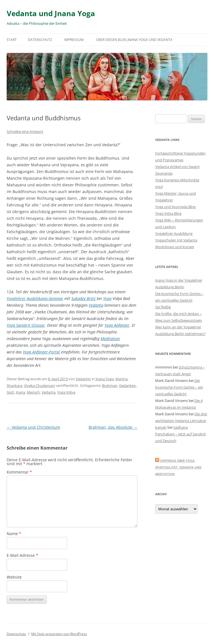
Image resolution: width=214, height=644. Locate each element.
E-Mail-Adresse (22, 555)
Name (14, 534)
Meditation (110, 339)
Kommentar (19, 472)
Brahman (110, 386)
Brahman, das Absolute (113, 427)
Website (14, 577)
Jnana (20, 392)
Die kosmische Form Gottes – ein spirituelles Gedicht (179, 387)
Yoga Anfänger (117, 325)
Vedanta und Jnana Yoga (51, 13)
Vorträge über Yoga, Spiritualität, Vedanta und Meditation (178, 467)
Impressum (74, 40)
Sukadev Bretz (83, 298)
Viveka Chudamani (39, 386)
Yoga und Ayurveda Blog (175, 207)
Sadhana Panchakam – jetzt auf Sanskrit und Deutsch (181, 434)
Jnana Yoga (105, 379)
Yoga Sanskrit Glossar (26, 325)
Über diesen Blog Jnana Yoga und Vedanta (134, 40)
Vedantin (83, 379)
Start (12, 40)
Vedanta (96, 305)
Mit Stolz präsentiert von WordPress (59, 634)
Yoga (107, 298)
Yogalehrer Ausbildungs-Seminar (35, 298)
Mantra (121, 379)
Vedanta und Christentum (33, 427)
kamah (161, 427)
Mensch (33, 392)
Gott (10, 392)
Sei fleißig (163, 307)
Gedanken (127, 386)
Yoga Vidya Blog (168, 213)
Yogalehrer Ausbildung (174, 233)
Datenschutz (40, 40)
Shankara (14, 386)
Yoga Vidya (66, 392)
